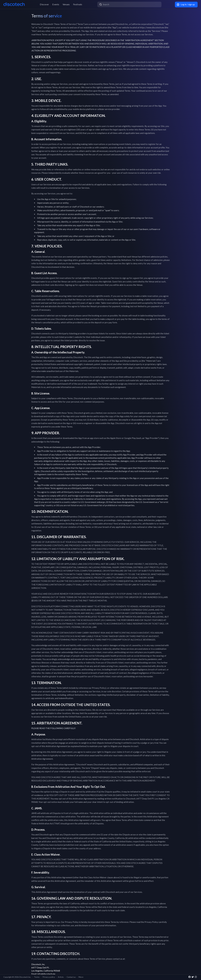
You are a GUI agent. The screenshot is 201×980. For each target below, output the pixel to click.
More (81, 977)
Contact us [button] (71, 977)
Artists (61, 977)
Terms (37, 977)
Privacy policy (49, 977)
